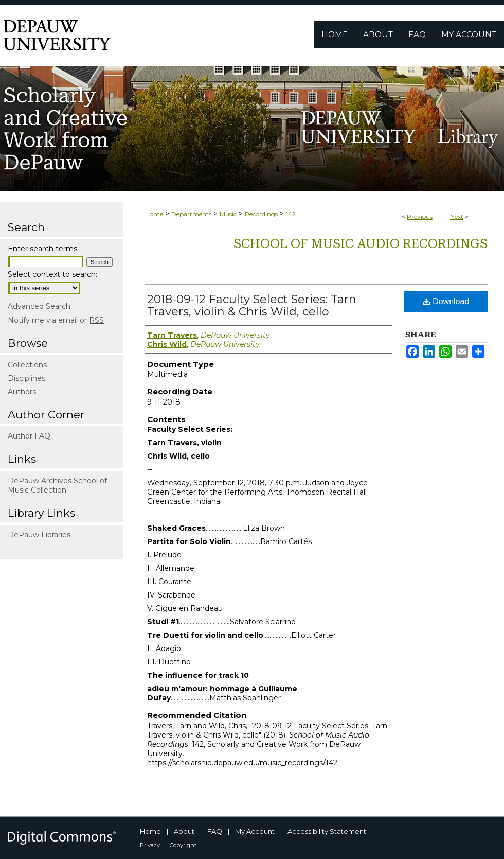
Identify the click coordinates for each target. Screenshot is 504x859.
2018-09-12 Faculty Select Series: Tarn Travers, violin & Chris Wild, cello (252, 305)
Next (457, 216)
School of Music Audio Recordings (361, 244)
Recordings (261, 214)
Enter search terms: (43, 249)
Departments (191, 214)
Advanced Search (39, 306)
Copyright (183, 845)
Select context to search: (52, 274)
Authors (22, 392)
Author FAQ (29, 436)
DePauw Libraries (39, 535)
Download (446, 301)
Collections (27, 365)
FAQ (215, 831)
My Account (255, 831)
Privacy (150, 845)
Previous (420, 216)
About (184, 831)
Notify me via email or (56, 320)
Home (154, 214)
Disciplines (26, 378)
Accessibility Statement (327, 831)
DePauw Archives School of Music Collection (57, 485)
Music (228, 214)
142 (291, 214)
